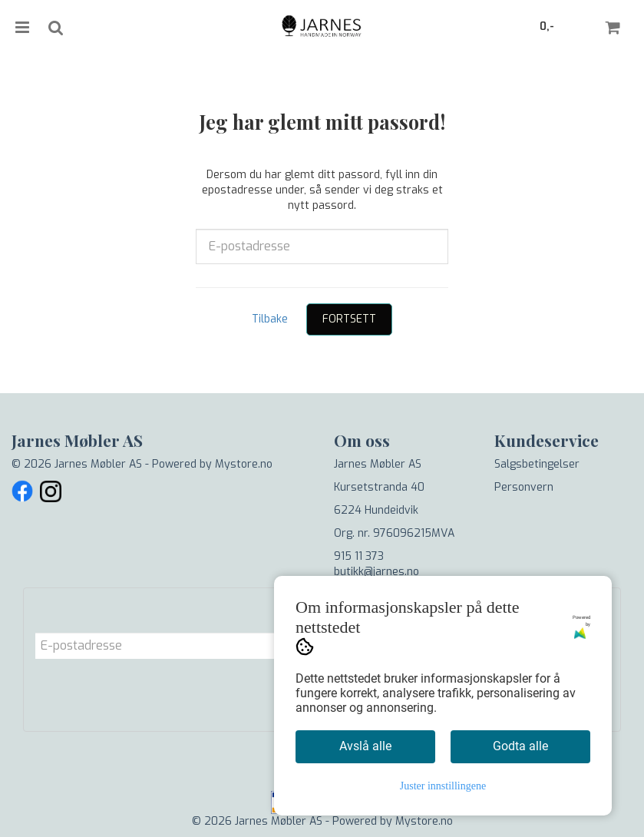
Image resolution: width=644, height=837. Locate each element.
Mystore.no (244, 464)
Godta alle (520, 746)
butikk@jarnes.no (376, 572)
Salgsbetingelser (537, 464)
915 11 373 (359, 556)
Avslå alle (365, 746)
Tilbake (270, 319)
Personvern (524, 487)
